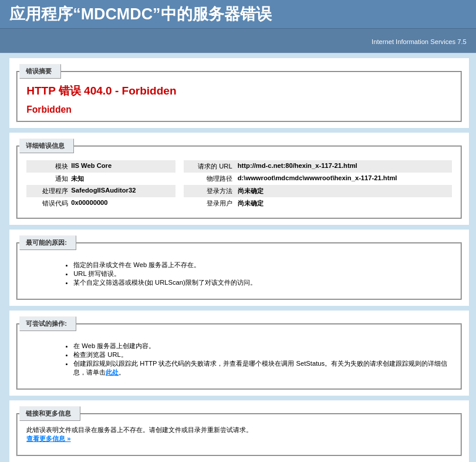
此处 (112, 372)
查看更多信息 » (48, 439)
